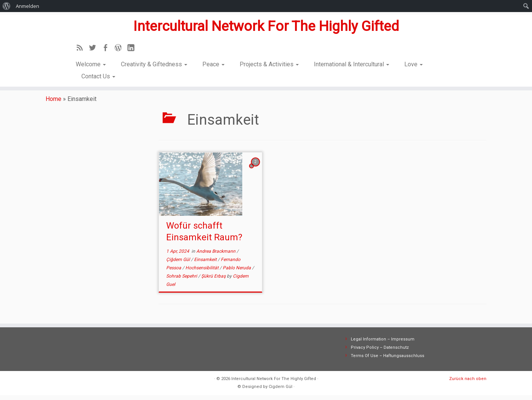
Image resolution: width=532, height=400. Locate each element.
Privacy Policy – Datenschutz (380, 352)
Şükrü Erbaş (214, 281)
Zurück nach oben (468, 384)
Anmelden (28, 6)
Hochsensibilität (203, 273)
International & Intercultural (352, 64)
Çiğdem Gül (179, 264)
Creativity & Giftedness (154, 64)
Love (414, 64)
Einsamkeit (206, 264)
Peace (213, 64)
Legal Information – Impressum (383, 344)
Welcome (91, 64)
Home (54, 104)
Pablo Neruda (237, 273)
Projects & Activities (269, 64)
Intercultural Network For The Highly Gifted (266, 25)
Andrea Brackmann (216, 256)
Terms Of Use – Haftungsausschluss (388, 361)
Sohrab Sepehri (182, 281)
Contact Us (98, 76)
